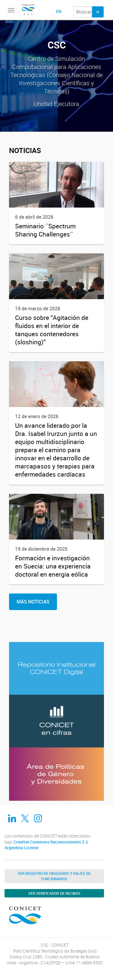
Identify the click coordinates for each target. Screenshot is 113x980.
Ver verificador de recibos (54, 893)
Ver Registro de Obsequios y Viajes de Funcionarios (54, 876)
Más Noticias (33, 602)
